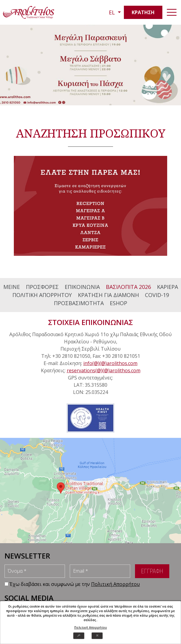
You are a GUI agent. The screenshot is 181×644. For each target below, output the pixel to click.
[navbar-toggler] (172, 12)
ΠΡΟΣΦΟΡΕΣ (42, 287)
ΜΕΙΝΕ (12, 287)
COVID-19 (157, 295)
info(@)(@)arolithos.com (110, 363)
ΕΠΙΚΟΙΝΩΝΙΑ (82, 287)
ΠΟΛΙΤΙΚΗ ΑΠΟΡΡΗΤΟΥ (42, 295)
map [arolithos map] (91, 491)
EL (113, 12)
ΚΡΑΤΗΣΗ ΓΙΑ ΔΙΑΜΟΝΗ (108, 295)
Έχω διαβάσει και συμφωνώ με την (75, 584)
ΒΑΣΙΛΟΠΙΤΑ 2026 (128, 287)
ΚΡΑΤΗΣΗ (143, 12)
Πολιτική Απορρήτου (91, 627)
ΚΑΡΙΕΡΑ (167, 287)
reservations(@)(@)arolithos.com (104, 370)
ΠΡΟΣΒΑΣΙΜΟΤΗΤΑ (79, 303)
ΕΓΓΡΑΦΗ (152, 571)
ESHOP (118, 303)
